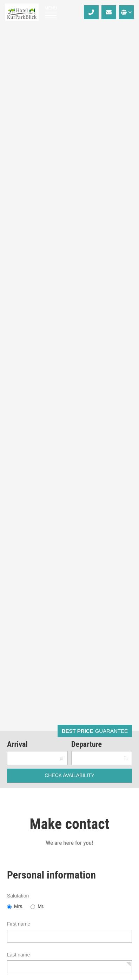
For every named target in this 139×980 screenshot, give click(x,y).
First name (19, 924)
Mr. (41, 906)
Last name (18, 955)
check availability (69, 775)
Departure (87, 744)
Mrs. (19, 906)
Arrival (17, 744)
